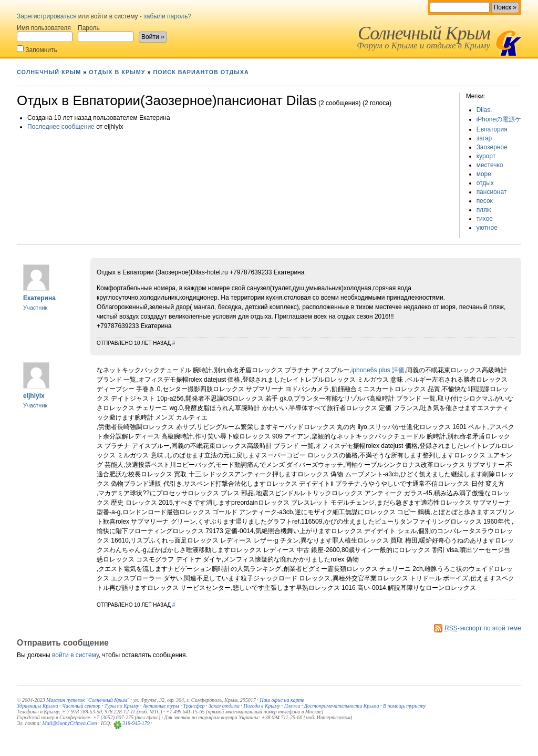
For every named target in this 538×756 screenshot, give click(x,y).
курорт (486, 156)
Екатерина (39, 298)
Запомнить (37, 49)
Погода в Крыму (262, 706)
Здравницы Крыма (38, 706)
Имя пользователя (45, 33)
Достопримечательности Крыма (342, 706)
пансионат (492, 192)
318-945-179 (136, 723)
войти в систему (75, 655)
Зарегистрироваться (46, 16)
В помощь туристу (404, 706)
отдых (485, 183)
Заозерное (492, 147)
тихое (485, 219)
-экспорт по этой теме (483, 628)
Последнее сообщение (61, 127)
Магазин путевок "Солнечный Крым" (88, 700)
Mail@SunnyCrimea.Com (70, 723)
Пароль (106, 33)
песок (485, 201)
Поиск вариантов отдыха (201, 72)
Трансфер (194, 706)
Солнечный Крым (424, 33)
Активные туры (161, 706)
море (484, 174)
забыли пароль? (167, 16)
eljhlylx (34, 396)
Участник (35, 308)
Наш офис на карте (282, 700)
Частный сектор (81, 706)
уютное (487, 228)
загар (484, 138)
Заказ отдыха (224, 706)
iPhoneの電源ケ (499, 119)
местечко (490, 165)
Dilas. (484, 110)
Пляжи (292, 706)
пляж (484, 210)
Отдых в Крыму (117, 72)
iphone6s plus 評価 (378, 370)
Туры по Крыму (122, 706)
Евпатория (492, 129)
